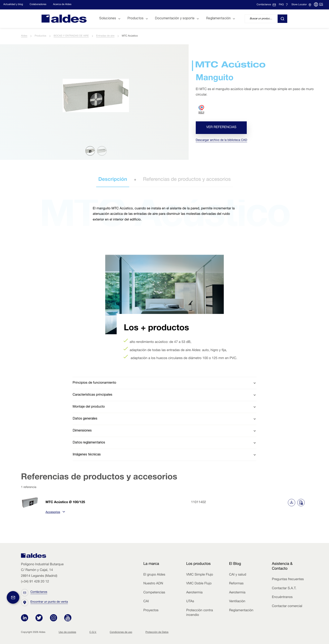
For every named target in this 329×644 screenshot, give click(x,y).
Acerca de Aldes (62, 5)
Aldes (24, 36)
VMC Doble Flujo (199, 584)
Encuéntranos (282, 597)
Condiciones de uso (121, 632)
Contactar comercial (287, 606)
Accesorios (55, 513)
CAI (146, 602)
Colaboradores (38, 5)
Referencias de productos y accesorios (187, 180)
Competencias (154, 593)
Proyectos (151, 611)
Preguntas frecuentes (288, 580)
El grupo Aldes (154, 575)
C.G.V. (93, 632)
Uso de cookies (67, 632)
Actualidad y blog (13, 5)
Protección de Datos (157, 632)
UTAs (190, 602)
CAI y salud (238, 575)
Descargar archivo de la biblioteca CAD (221, 140)
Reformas (236, 584)
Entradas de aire (105, 36)
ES (321, 5)
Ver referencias (221, 128)
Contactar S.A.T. (284, 589)
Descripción (113, 180)
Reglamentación (241, 611)
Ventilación (237, 602)
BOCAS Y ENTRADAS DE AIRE (71, 36)
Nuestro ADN (153, 584)
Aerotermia (194, 593)
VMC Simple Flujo (200, 575)
